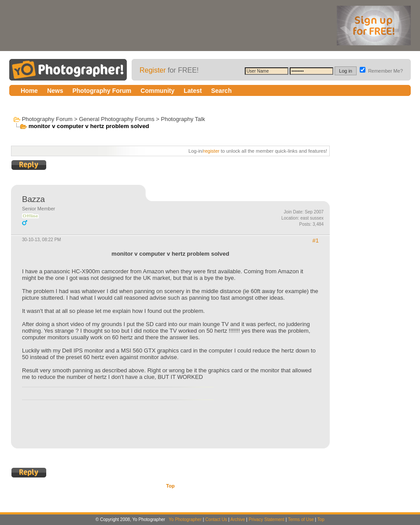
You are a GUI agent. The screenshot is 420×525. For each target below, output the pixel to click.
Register (153, 70)
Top (170, 486)
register (212, 151)
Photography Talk (183, 119)
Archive (238, 519)
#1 (316, 240)
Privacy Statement (267, 519)
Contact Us (216, 519)
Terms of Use (301, 519)
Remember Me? (381, 71)
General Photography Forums (116, 119)
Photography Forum (47, 119)
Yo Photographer (185, 519)
